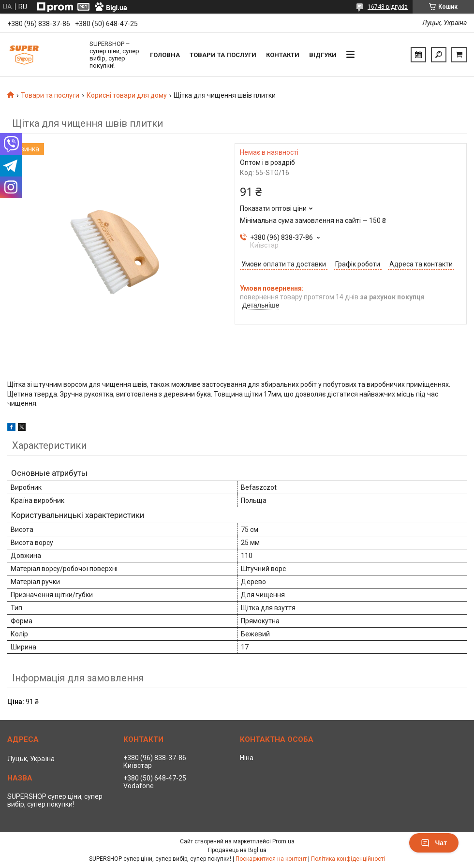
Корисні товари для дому (127, 95)
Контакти (283, 55)
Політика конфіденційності (348, 859)
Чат (434, 843)
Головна (165, 55)
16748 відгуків (388, 7)
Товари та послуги (223, 55)
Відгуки (323, 55)
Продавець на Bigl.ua (237, 850)
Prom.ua (283, 841)
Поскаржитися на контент (271, 859)
